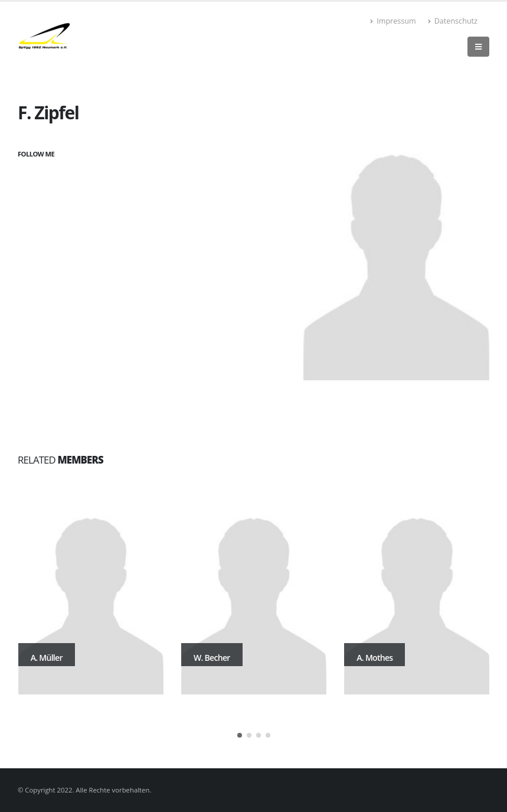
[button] (240, 735)
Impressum (393, 21)
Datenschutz (453, 21)
